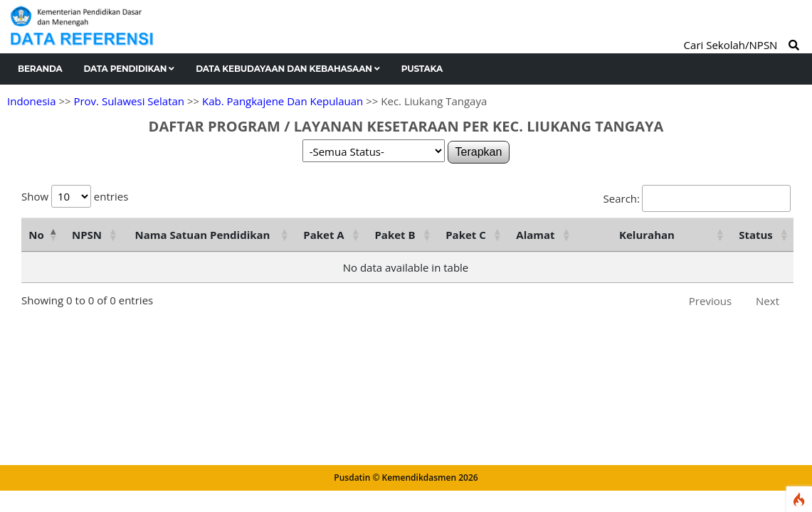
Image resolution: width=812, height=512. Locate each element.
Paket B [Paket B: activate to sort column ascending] (395, 235)
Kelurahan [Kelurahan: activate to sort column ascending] (647, 235)
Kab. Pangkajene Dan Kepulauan (283, 101)
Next (768, 301)
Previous (710, 301)
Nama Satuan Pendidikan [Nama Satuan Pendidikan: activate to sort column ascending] (203, 235)
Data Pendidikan (130, 69)
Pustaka (422, 69)
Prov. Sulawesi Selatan (129, 101)
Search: (697, 198)
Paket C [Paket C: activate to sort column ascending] (466, 235)
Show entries (75, 196)
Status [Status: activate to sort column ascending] (756, 235)
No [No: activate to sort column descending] (36, 235)
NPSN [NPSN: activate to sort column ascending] (87, 235)
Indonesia (31, 101)
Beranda (40, 69)
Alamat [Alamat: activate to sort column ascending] (535, 235)
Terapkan (479, 152)
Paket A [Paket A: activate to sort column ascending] (323, 235)
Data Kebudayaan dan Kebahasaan (288, 69)
